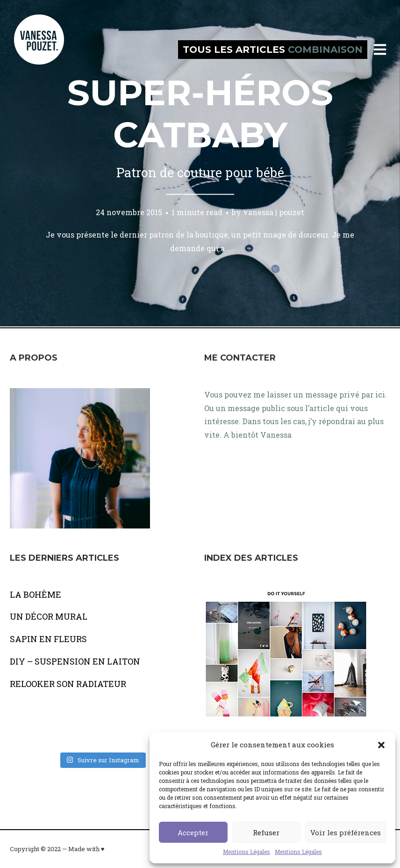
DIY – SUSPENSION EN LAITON (75, 661)
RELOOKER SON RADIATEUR (68, 684)
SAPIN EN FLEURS (48, 639)
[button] (381, 745)
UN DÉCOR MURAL (49, 616)
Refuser (266, 832)
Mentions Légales (246, 852)
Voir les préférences (346, 832)
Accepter (193, 832)
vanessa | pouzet (274, 212)
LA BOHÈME (36, 594)
